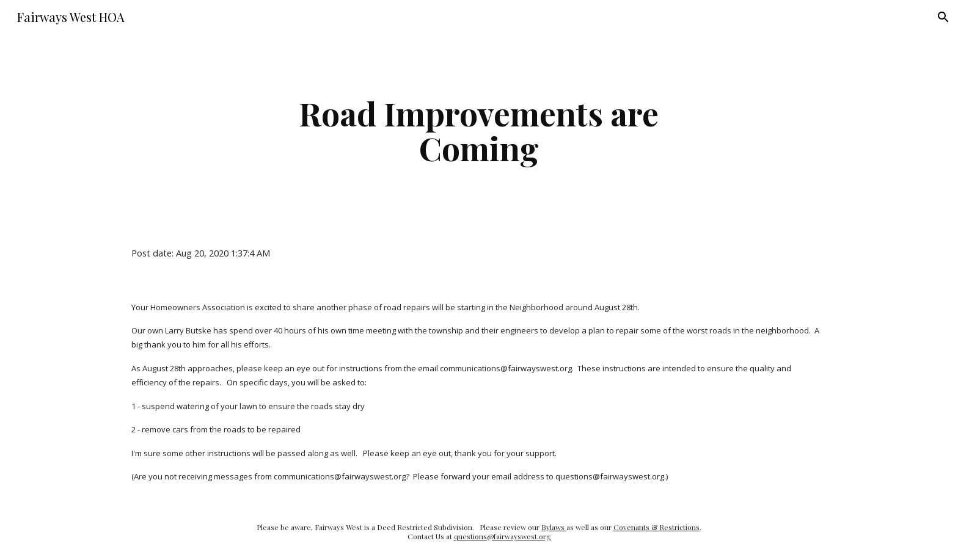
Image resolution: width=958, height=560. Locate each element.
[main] (479, 130)
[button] (943, 17)
